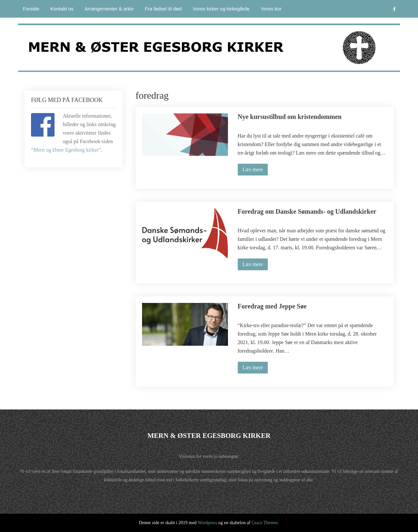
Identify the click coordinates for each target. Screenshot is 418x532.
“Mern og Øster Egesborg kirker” (66, 150)
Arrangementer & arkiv (109, 9)
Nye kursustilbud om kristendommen (290, 117)
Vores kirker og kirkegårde (221, 9)
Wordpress (207, 523)
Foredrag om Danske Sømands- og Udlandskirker (307, 211)
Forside (31, 9)
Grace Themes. (265, 523)
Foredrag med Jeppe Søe (272, 306)
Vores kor (271, 9)
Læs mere (253, 169)
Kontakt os (62, 9)
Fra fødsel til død (163, 9)
